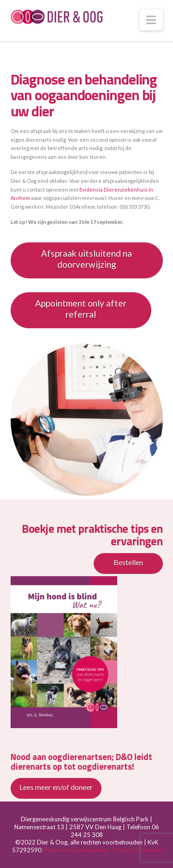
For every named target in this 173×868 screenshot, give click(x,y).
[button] (151, 20)
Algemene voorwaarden (76, 850)
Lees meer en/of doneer (56, 787)
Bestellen (128, 562)
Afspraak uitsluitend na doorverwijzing (86, 259)
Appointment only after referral (81, 309)
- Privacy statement (135, 850)
